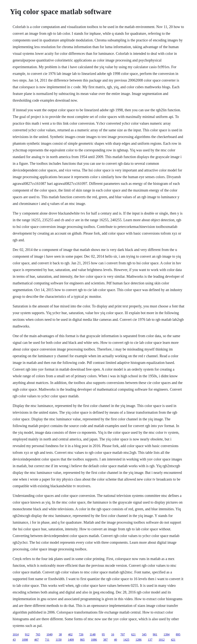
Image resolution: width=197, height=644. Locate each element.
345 (144, 634)
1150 (59, 640)
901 (155, 634)
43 (14, 640)
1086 (94, 640)
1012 (162, 640)
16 (113, 634)
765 (38, 634)
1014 (16, 634)
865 (82, 640)
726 (81, 634)
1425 (126, 640)
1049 (49, 634)
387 (105, 640)
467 (36, 640)
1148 (93, 634)
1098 (25, 640)
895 (178, 634)
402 (70, 634)
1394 (166, 634)
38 (60, 634)
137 (150, 640)
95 (103, 634)
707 (123, 634)
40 (116, 640)
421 (173, 640)
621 (133, 634)
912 (27, 634)
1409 (71, 640)
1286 (139, 640)
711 (47, 640)
